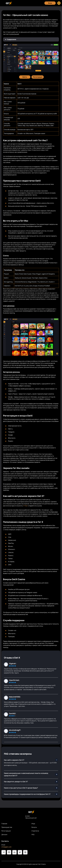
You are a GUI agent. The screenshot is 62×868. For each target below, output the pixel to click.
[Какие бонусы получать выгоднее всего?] (31, 788)
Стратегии (35, 831)
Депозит (4, 835)
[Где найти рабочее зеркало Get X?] (31, 760)
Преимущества (7, 827)
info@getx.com (6, 847)
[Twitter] (20, 852)
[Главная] (8, 3)
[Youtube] (14, 852)
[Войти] (25, 77)
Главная (4, 824)
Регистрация (6, 831)
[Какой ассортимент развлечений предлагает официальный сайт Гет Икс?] (31, 782)
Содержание (11, 39)
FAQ (33, 835)
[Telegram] (4, 852)
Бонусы (34, 827)
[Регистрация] (38, 77)
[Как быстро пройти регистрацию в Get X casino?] (31, 774)
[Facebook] (9, 852)
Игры (33, 824)
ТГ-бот (25, 506)
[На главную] (31, 812)
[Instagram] (25, 852)
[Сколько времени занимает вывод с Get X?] (31, 794)
